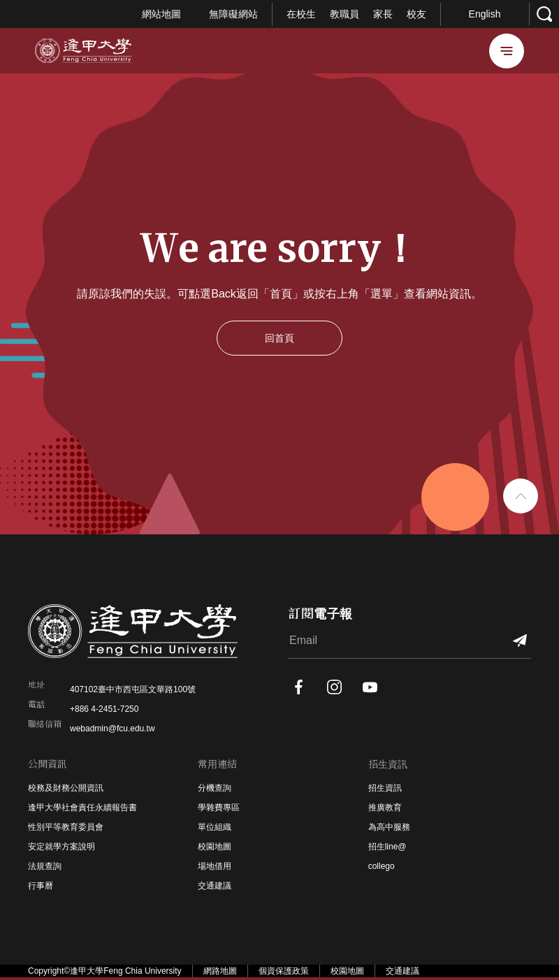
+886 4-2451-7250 (104, 709)
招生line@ (387, 847)
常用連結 (217, 765)
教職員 (344, 14)
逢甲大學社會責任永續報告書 (82, 807)
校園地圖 (215, 847)
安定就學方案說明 (61, 847)
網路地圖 (220, 971)
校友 (416, 14)
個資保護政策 (284, 971)
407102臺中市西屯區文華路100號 (133, 689)
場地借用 (215, 866)
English (485, 14)
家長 (383, 14)
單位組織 (215, 827)
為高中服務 (389, 827)
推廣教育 (385, 807)
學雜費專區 (219, 807)
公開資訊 (48, 765)
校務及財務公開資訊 (66, 788)
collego (382, 866)
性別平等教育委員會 (66, 827)
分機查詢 (215, 788)
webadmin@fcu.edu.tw (112, 729)
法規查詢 (45, 866)
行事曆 (41, 886)
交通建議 (215, 886)
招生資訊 (388, 765)
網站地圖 (161, 14)
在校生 (301, 14)
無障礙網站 (233, 14)
